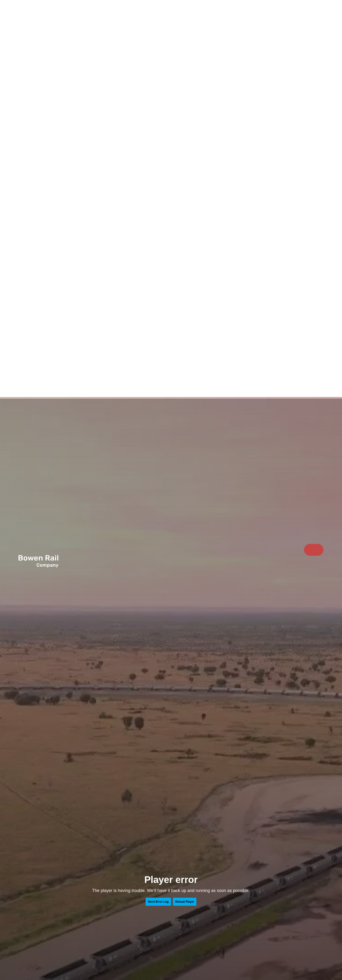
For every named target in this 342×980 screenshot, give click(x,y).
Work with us (279, 15)
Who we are (264, 15)
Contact (314, 15)
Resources (294, 15)
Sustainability (287, 15)
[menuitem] (264, 15)
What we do (271, 15)
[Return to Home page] (44, 20)
